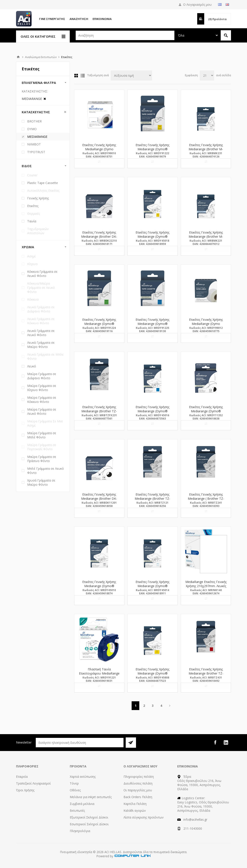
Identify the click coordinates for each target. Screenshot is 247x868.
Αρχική (18, 57)
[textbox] (125, 35)
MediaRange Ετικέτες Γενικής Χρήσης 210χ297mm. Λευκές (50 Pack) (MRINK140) (206, 586)
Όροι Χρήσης (25, 790)
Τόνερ (74, 783)
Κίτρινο (32, 264)
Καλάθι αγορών (135, 810)
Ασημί (31, 256)
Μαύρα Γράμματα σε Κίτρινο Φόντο (42, 388)
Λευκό (32, 366)
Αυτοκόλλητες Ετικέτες (43, 190)
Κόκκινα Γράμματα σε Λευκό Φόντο (42, 274)
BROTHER (34, 121)
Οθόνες (75, 790)
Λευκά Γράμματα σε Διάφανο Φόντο (41, 309)
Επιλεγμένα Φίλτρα (39, 83)
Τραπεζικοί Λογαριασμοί (33, 783)
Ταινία (32, 221)
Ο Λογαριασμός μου (197, 4)
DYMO (32, 129)
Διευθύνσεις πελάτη (138, 783)
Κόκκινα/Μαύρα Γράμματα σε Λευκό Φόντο (41, 288)
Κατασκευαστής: (35, 91)
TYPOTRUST (36, 152)
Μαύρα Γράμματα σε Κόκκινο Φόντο (42, 400)
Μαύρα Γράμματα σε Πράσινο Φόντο (42, 459)
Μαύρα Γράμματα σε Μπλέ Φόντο (42, 435)
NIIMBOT (34, 144)
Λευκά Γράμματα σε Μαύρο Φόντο (41, 345)
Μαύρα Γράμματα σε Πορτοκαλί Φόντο (42, 447)
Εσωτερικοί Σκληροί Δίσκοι (89, 824)
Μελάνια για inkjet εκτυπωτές (91, 797)
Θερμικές (34, 213)
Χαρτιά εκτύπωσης (83, 777)
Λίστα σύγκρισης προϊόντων (144, 817)
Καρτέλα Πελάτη (135, 804)
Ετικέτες (33, 206)
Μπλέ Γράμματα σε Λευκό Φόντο (46, 471)
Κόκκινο (33, 299)
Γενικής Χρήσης (38, 198)
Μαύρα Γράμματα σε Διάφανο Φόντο (42, 376)
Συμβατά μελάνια (82, 804)
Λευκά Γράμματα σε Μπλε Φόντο (45, 356)
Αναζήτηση (79, 19)
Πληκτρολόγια (80, 831)
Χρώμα (28, 247)
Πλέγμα (76, 76)
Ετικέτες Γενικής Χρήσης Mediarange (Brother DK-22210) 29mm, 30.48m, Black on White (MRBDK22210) (99, 239)
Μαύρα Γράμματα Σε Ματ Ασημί (45, 423)
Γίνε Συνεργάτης (52, 19)
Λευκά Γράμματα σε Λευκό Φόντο (41, 333)
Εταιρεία (22, 777)
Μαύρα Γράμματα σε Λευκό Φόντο (42, 411)
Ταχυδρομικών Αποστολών (38, 231)
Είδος (27, 166)
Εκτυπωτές (77, 810)
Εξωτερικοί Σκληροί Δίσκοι (89, 817)
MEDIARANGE (37, 137)
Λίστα (83, 76)
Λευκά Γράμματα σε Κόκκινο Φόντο (41, 321)
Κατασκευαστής (36, 112)
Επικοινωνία (102, 19)
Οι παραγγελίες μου (138, 790)
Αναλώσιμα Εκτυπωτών (41, 57)
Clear (65, 112)
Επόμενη (170, 706)
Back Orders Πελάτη (138, 797)
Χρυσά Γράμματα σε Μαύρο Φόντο (41, 482)
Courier (32, 175)
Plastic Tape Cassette (43, 183)
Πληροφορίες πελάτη (139, 777)
